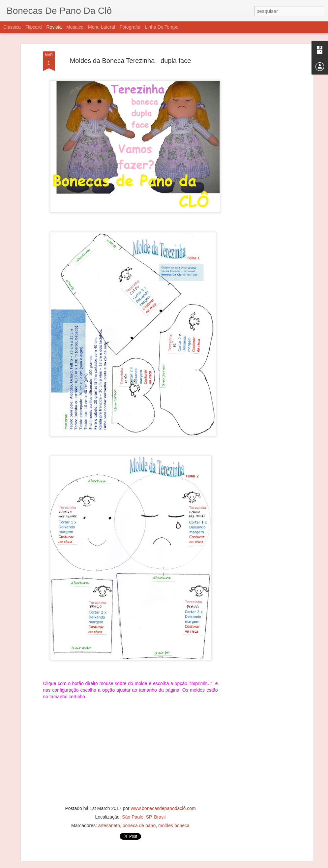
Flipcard (34, 27)
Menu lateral (102, 27)
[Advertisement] (254, 77)
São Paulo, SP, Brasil (144, 798)
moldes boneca (174, 807)
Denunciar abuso (212, 864)
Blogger (190, 864)
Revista (54, 27)
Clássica (12, 27)
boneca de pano (139, 807)
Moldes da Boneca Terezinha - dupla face (131, 42)
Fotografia (130, 27)
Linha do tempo (162, 27)
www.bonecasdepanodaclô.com (163, 790)
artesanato (109, 807)
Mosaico (75, 27)
